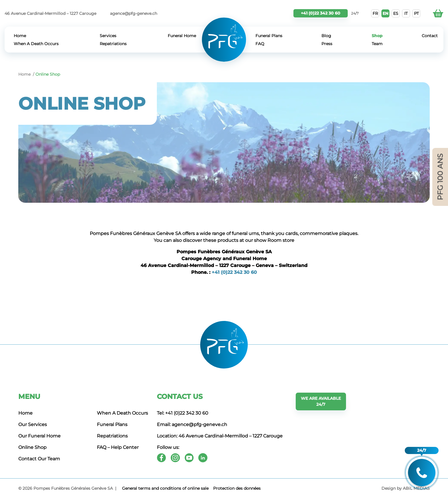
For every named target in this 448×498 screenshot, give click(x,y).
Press (327, 44)
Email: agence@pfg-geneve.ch (192, 424)
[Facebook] (161, 458)
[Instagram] (175, 458)
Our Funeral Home (39, 436)
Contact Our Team (39, 459)
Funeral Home (182, 36)
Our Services (33, 424)
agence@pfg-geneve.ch (134, 13)
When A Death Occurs (36, 44)
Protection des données (237, 488)
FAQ (260, 44)
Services (108, 36)
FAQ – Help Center (118, 447)
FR (375, 13)
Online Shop (32, 447)
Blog (326, 36)
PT (416, 13)
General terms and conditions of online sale (165, 488)
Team (377, 44)
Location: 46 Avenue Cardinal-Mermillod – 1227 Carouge (220, 436)
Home (20, 36)
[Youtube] (189, 458)
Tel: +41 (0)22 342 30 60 (183, 413)
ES (396, 13)
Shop (377, 36)
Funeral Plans (269, 36)
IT (406, 13)
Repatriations (113, 44)
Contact (430, 36)
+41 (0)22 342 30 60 (321, 13)
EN (385, 13)
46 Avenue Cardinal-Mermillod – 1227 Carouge (50, 13)
